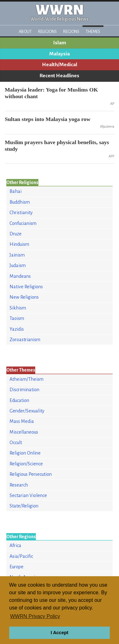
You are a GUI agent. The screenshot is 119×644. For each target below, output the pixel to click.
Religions (47, 32)
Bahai (16, 191)
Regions (71, 32)
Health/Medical (60, 65)
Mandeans (20, 276)
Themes (93, 32)
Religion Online (25, 453)
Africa (15, 545)
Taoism (17, 318)
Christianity (21, 213)
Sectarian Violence (28, 495)
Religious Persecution (31, 474)
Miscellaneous (24, 432)
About (25, 32)
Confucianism (23, 223)
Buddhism (20, 202)
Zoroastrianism (25, 340)
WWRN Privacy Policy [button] (35, 616)
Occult (16, 443)
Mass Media (22, 421)
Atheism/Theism (26, 379)
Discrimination (24, 390)
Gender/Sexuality (27, 411)
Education (19, 400)
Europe (17, 567)
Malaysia (60, 54)
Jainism (17, 255)
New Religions (24, 297)
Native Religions (26, 287)
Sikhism (18, 308)
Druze (16, 234)
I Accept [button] (60, 633)
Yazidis (17, 329)
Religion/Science (26, 464)
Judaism (18, 265)
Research (19, 485)
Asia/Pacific (21, 556)
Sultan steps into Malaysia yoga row (48, 119)
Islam (60, 43)
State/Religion (24, 506)
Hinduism (19, 244)
